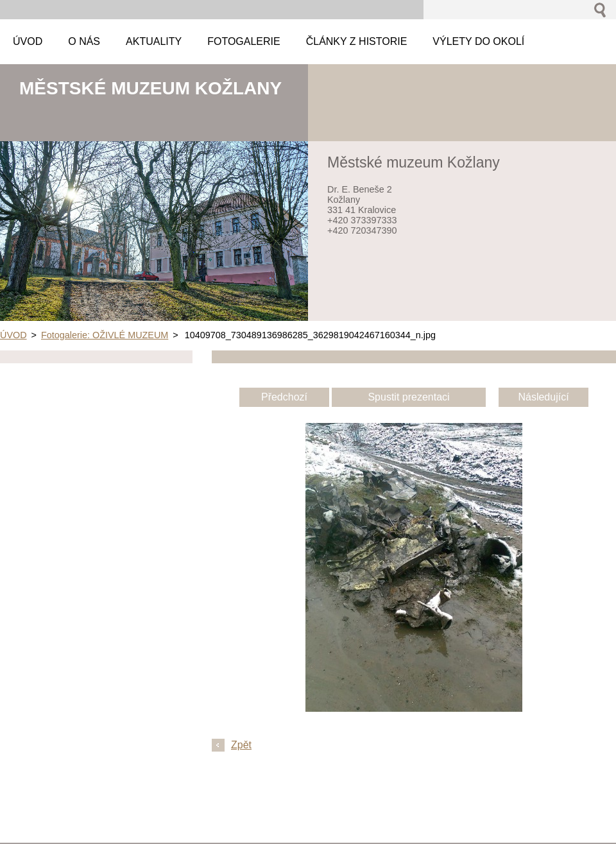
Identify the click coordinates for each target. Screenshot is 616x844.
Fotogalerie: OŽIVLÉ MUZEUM (105, 335)
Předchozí (284, 397)
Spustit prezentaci (408, 397)
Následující (543, 397)
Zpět (241, 745)
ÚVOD (13, 335)
